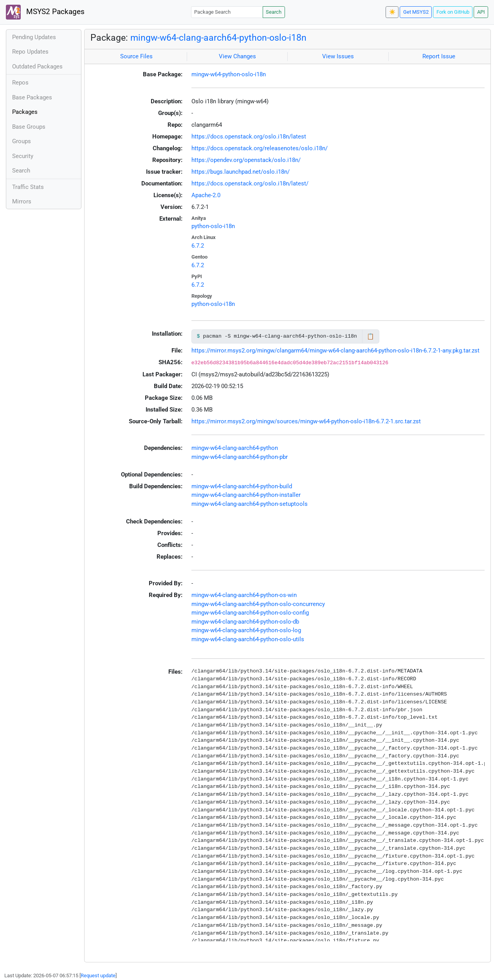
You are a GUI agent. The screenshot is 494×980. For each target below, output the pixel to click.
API (481, 12)
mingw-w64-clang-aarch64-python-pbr (240, 457)
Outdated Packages (37, 67)
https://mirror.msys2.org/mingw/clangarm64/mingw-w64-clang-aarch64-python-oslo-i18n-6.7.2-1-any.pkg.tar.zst (335, 351)
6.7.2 (198, 246)
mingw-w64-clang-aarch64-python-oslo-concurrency (258, 604)
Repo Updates (30, 52)
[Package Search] (227, 12)
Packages (25, 112)
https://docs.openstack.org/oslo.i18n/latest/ (250, 183)
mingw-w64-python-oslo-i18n (229, 74)
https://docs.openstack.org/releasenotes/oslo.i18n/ (260, 148)
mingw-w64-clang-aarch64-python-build (242, 486)
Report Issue (439, 56)
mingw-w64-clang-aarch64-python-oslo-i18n (218, 38)
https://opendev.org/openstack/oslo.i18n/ (246, 160)
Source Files (136, 56)
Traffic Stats (28, 187)
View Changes (237, 56)
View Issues (338, 56)
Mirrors (22, 201)
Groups (22, 141)
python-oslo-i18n (213, 226)
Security (23, 156)
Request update (98, 976)
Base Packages (32, 97)
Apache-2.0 (206, 195)
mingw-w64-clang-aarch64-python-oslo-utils (248, 639)
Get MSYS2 (416, 12)
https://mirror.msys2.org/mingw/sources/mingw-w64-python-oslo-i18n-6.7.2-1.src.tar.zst (306, 421)
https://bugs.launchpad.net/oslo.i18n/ (241, 172)
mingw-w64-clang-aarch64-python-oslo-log (246, 630)
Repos (20, 83)
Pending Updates (34, 37)
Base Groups (29, 127)
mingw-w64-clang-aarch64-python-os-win (244, 595)
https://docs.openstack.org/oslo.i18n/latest (249, 137)
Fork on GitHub (453, 12)
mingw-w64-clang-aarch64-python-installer (246, 495)
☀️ (392, 12)
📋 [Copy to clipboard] (370, 336)
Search (274, 12)
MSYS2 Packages (45, 12)
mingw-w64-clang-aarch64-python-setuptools (250, 504)
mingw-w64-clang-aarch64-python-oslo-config (250, 613)
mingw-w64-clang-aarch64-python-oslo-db (245, 622)
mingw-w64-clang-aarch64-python (235, 448)
